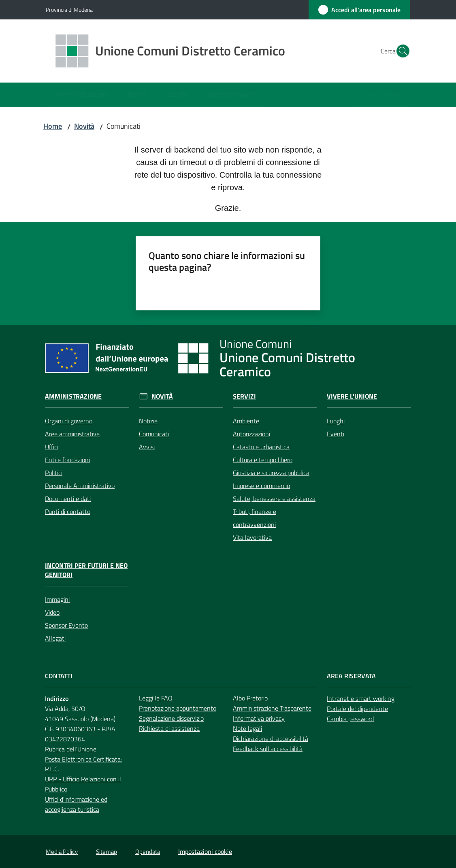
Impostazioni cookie (205, 851)
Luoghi (336, 421)
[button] (401, 51)
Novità (84, 126)
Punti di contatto (68, 511)
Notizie (148, 421)
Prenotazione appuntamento (178, 708)
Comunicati (154, 434)
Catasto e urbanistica (261, 447)
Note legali (247, 728)
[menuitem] (82, 95)
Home (53, 126)
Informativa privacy (259, 718)
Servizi (244, 396)
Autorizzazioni (251, 434)
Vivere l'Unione (352, 396)
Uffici (52, 447)
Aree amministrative (72, 434)
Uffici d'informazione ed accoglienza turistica (76, 804)
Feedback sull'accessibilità (268, 749)
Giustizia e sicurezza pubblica (271, 473)
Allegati (55, 638)
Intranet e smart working (361, 698)
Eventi (336, 434)
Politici (54, 473)
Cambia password (350, 719)
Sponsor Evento (66, 625)
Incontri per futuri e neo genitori (86, 570)
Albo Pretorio (250, 698)
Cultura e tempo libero (263, 460)
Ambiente (246, 421)
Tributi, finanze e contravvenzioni (255, 518)
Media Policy (62, 852)
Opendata (148, 852)
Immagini (57, 599)
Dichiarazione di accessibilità (271, 739)
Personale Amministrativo (80, 486)
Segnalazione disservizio (171, 718)
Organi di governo (69, 421)
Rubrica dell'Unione (71, 749)
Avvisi (147, 447)
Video (52, 612)
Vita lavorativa (252, 537)
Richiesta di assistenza (169, 728)
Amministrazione (73, 396)
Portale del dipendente (357, 709)
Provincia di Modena (69, 10)
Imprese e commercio (261, 486)
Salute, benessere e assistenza (274, 499)
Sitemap (107, 852)
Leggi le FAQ (156, 698)
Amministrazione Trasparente (272, 708)
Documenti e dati (68, 499)
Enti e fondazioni (67, 460)
